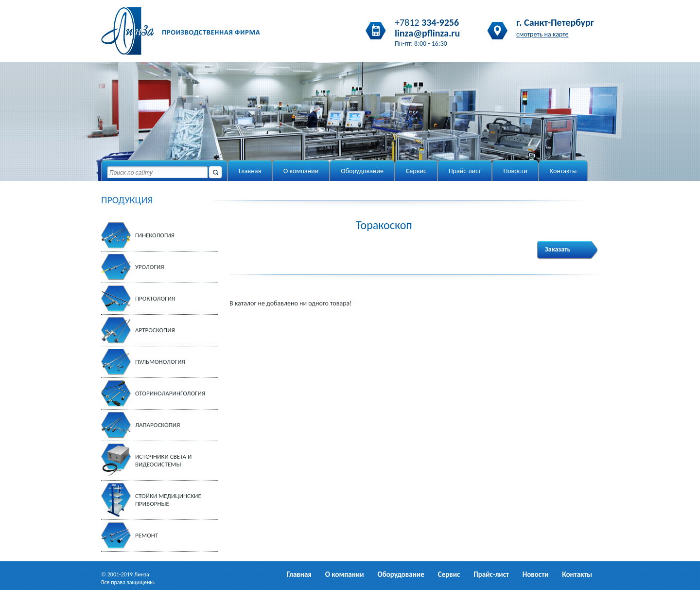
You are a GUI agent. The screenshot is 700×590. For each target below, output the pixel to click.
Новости (515, 171)
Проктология (155, 298)
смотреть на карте (542, 34)
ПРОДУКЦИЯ (127, 200)
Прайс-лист (465, 171)
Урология (150, 267)
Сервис (416, 171)
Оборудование (362, 171)
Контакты (563, 171)
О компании (301, 171)
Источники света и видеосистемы (163, 460)
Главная (250, 171)
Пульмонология (160, 362)
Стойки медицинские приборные (168, 500)
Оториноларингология (170, 393)
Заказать (558, 249)
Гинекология (155, 235)
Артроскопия (155, 330)
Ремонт (147, 535)
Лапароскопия (157, 425)
